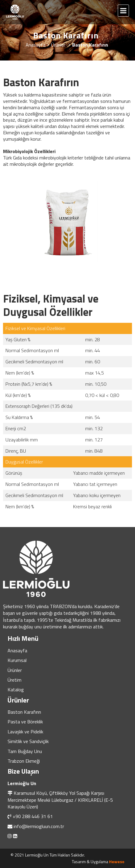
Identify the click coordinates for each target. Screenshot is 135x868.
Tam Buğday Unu (25, 751)
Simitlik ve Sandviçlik (28, 741)
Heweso (117, 861)
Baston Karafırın (24, 712)
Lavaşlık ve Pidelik (25, 732)
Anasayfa (17, 650)
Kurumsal (17, 660)
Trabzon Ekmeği (24, 761)
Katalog (16, 689)
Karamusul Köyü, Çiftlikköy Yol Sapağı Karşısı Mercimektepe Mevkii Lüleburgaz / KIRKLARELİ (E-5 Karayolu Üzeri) (60, 800)
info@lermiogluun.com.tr (39, 826)
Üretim (14, 680)
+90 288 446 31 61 (33, 816)
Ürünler (15, 670)
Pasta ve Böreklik (25, 722)
